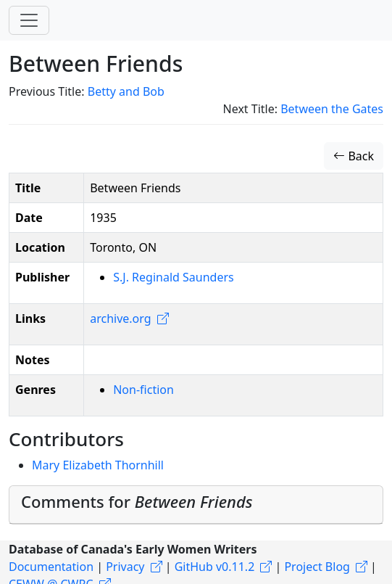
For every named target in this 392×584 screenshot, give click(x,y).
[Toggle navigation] (29, 20)
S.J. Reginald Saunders (174, 277)
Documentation (51, 567)
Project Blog (317, 567)
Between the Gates (332, 109)
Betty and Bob (126, 91)
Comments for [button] (137, 501)
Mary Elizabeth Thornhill (98, 465)
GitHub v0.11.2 (215, 567)
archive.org (120, 318)
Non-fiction (143, 390)
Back (354, 156)
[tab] (196, 505)
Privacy (125, 567)
